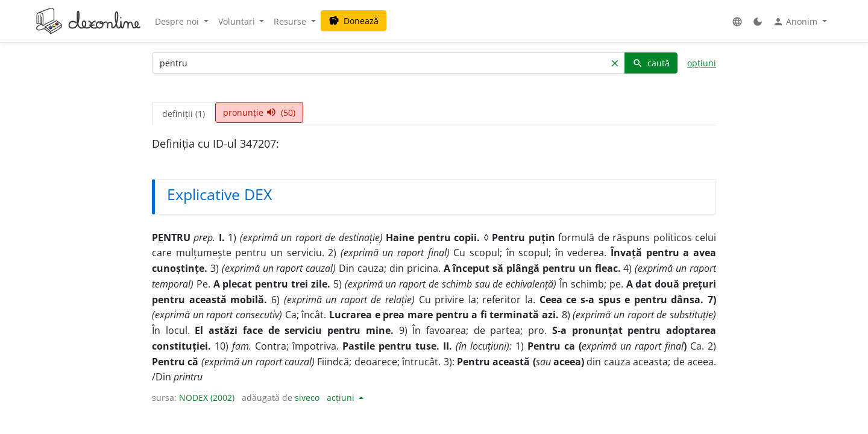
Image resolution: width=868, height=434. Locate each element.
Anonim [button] (796, 22)
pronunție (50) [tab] (259, 112)
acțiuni (342, 398)
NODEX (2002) (207, 398)
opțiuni (702, 63)
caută (651, 63)
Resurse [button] (291, 21)
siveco (307, 398)
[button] (737, 21)
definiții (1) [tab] (184, 114)
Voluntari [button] (238, 21)
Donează (354, 21)
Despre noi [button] (178, 21)
